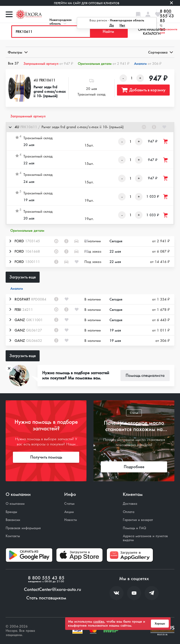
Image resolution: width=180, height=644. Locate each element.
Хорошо (160, 624)
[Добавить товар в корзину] (166, 141)
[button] (90, 127)
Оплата (129, 512)
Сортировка (160, 52)
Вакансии (13, 520)
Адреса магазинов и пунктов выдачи (145, 538)
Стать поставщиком (46, 598)
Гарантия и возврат (138, 520)
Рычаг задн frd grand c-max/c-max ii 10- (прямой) (50, 92)
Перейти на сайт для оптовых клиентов (87, 3)
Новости (71, 520)
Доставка (130, 504)
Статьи (69, 504)
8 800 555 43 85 (46, 578)
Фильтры (17, 52)
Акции (69, 512)
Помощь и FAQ (134, 528)
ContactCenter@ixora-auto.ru (52, 590)
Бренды (11, 512)
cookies (99, 621)
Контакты (13, 536)
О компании (15, 504)
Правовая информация (23, 528)
